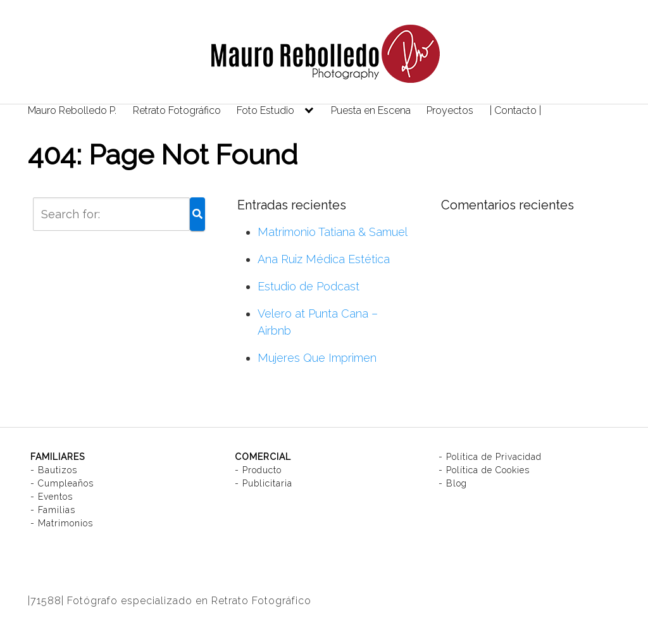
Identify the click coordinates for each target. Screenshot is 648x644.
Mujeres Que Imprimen (317, 358)
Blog (457, 483)
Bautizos (58, 470)
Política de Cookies (488, 470)
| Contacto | (515, 110)
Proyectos (450, 110)
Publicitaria (267, 483)
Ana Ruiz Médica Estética (324, 259)
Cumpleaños (66, 483)
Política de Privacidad (494, 457)
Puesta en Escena (371, 110)
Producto (262, 470)
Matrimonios (65, 523)
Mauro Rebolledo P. (72, 110)
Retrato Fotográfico (177, 110)
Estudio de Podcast (308, 286)
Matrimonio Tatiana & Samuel (333, 232)
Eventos (55, 497)
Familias (57, 510)
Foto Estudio (265, 110)
